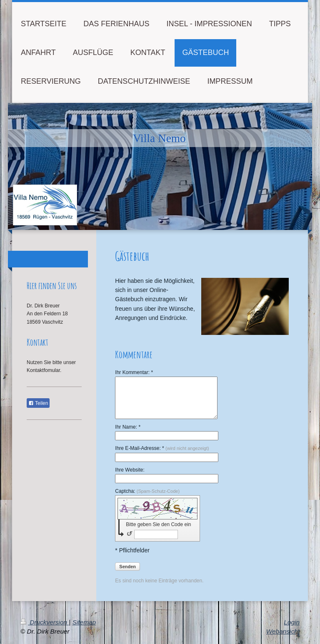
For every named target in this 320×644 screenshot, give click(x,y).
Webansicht (283, 631)
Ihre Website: (130, 470)
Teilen (38, 403)
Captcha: (147, 491)
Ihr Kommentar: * (134, 372)
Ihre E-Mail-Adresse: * (162, 448)
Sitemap (84, 622)
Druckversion (45, 622)
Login (292, 622)
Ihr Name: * (128, 427)
